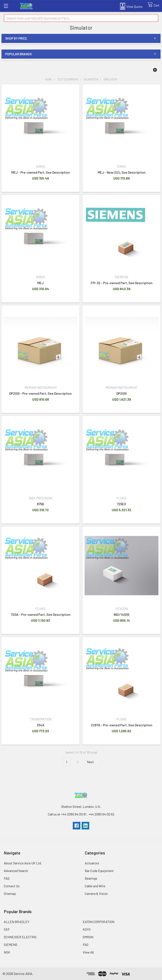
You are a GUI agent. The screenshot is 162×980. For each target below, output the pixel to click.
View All (88, 952)
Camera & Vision (96, 893)
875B (40, 504)
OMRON (88, 937)
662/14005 (121, 614)
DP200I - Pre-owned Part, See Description (40, 393)
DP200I (122, 393)
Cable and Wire (95, 886)
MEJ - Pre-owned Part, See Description (41, 172)
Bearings (91, 878)
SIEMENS (11, 945)
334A (40, 725)
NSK (7, 952)
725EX (121, 504)
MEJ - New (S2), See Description (122, 172)
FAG (86, 945)
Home (49, 79)
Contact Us (12, 886)
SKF (7, 929)
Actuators (92, 863)
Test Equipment (68, 79)
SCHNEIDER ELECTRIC (20, 937)
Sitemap (10, 893)
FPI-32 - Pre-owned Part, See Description (122, 283)
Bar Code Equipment (99, 871)
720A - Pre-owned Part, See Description (41, 614)
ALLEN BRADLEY (17, 922)
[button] (155, 70)
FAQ (7, 878)
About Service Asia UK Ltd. (23, 863)
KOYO (87, 929)
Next (93, 762)
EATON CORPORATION (99, 922)
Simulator (110, 79)
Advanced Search (16, 871)
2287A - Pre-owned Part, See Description (122, 725)
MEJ (40, 283)
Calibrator (91, 79)
